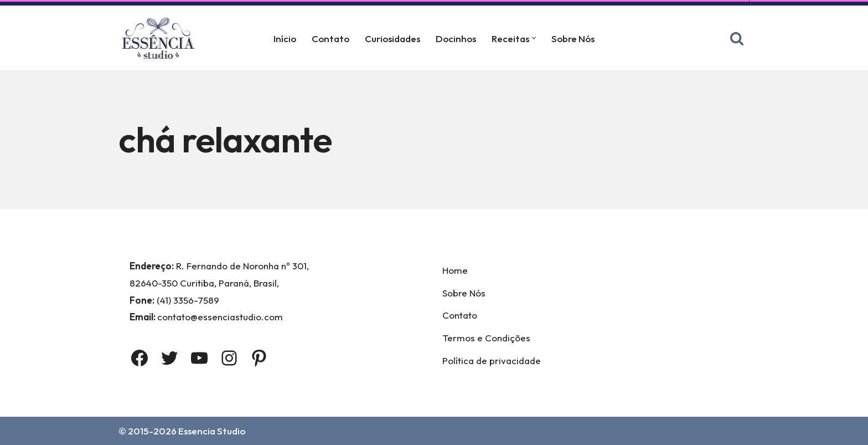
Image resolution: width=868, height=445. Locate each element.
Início (285, 39)
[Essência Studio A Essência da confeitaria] (161, 38)
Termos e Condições (486, 338)
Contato (330, 39)
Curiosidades (392, 39)
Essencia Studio (212, 431)
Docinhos (456, 39)
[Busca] (737, 38)
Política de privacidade (492, 360)
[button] (534, 38)
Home (455, 270)
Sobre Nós (573, 39)
